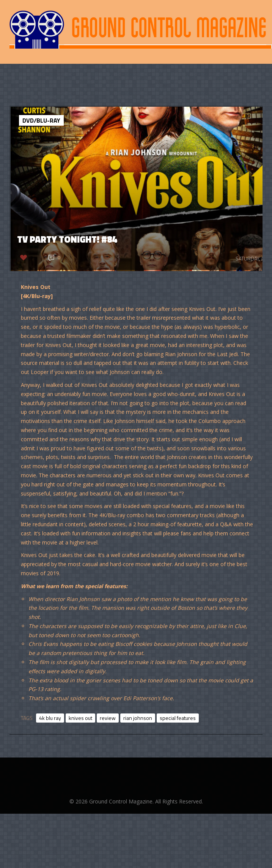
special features (178, 718)
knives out (80, 718)
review (108, 718)
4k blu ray (50, 718)
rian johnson (138, 718)
